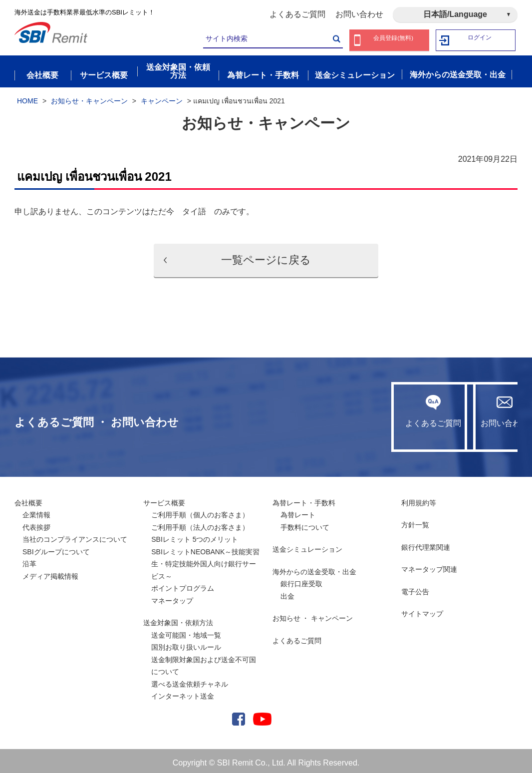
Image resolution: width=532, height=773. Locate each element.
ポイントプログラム (183, 584)
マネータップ (172, 596)
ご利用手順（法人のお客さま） (200, 523)
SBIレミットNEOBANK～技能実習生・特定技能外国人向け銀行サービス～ (205, 560)
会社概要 (28, 498)
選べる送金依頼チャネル (190, 680)
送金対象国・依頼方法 (178, 619)
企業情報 (36, 511)
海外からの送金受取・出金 (314, 567)
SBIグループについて (56, 547)
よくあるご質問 (297, 14)
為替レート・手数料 (304, 498)
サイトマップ (422, 610)
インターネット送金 (183, 692)
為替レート (298, 511)
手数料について (305, 523)
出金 (287, 592)
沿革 (29, 560)
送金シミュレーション (307, 545)
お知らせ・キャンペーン (89, 96)
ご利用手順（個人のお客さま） (200, 511)
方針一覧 (415, 521)
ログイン (480, 40)
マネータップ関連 (429, 565)
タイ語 (194, 207)
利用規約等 (419, 498)
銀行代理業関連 (426, 543)
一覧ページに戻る (266, 256)
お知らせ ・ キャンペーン (313, 614)
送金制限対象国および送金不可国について (204, 661)
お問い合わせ (359, 14)
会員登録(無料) (394, 40)
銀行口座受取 (301, 580)
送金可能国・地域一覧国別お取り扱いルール (186, 637)
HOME (27, 96)
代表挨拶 (36, 523)
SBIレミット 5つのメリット (195, 535)
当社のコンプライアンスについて (75, 535)
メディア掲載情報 (50, 572)
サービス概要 (164, 498)
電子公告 (415, 587)
